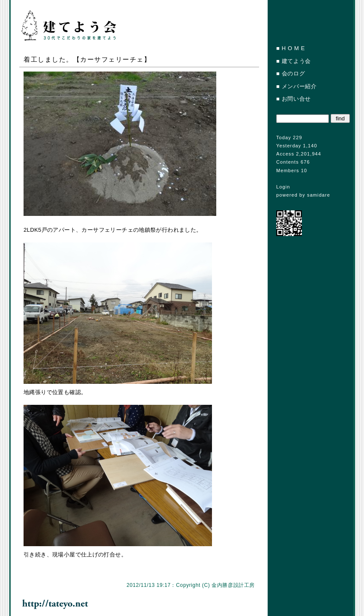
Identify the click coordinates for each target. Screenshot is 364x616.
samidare (319, 195)
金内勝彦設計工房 (233, 585)
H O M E (293, 48)
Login (283, 187)
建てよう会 (296, 61)
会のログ (294, 73)
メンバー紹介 (299, 86)
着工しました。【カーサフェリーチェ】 (87, 59)
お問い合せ (296, 99)
